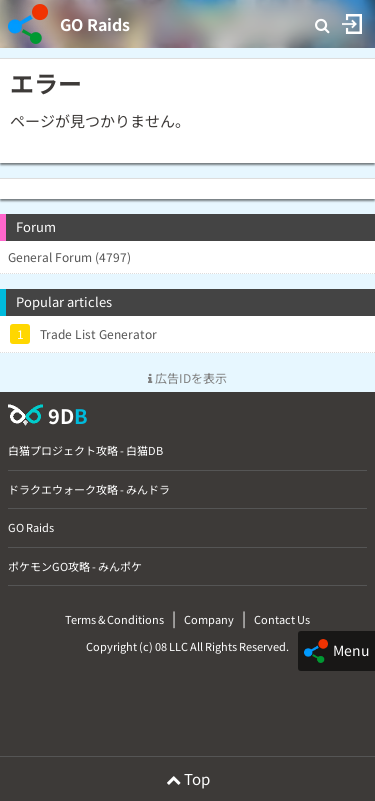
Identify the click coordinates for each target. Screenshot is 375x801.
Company (209, 619)
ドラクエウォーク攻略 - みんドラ (89, 489)
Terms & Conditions (114, 619)
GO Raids (95, 24)
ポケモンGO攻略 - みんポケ (75, 566)
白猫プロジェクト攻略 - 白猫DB (85, 450)
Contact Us (282, 619)
